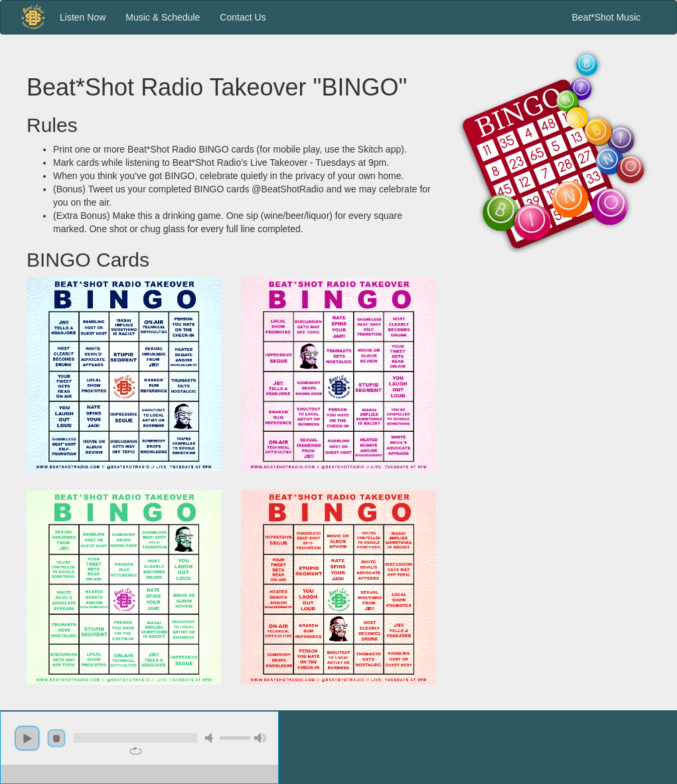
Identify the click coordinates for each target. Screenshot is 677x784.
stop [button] (56, 738)
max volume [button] (260, 738)
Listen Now (83, 17)
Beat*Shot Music (607, 17)
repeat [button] (136, 751)
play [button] (27, 738)
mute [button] (211, 738)
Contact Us (243, 17)
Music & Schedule (163, 17)
